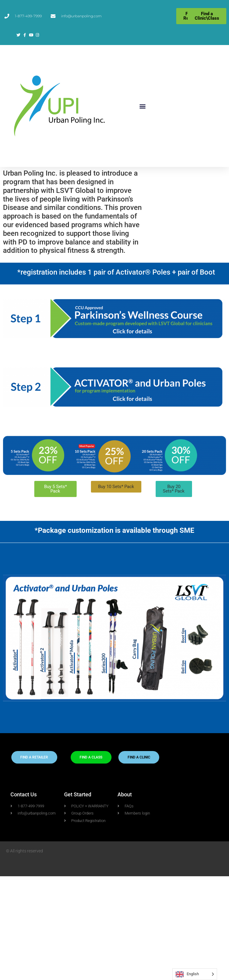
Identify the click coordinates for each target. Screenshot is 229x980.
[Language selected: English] (195, 974)
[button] (143, 106)
